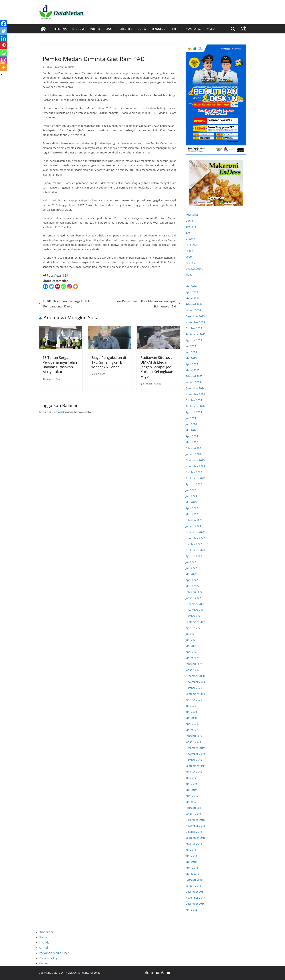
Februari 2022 (194, 592)
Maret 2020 (192, 730)
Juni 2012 (191, 910)
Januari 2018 (193, 886)
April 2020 (192, 724)
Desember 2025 (195, 316)
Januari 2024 (193, 454)
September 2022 (196, 550)
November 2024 (195, 394)
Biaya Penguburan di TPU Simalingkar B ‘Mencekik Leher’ (109, 362)
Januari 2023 (193, 526)
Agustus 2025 (194, 340)
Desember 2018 (195, 820)
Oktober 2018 (194, 832)
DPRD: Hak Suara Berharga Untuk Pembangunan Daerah (64, 304)
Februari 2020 (194, 736)
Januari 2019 (193, 814)
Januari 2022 (193, 598)
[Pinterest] (58, 286)
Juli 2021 (191, 634)
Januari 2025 (193, 382)
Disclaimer (46, 932)
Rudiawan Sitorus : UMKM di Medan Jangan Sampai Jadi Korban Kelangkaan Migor (157, 367)
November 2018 (195, 826)
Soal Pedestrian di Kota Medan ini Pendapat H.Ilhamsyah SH (148, 304)
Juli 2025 (191, 346)
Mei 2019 (191, 790)
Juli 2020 (191, 706)
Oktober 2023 (194, 472)
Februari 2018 (194, 880)
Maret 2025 (192, 370)
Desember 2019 (195, 748)
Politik (95, 29)
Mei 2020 (191, 718)
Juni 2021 (191, 640)
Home (43, 937)
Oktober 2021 (194, 616)
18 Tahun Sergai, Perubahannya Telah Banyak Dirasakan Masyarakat (60, 365)
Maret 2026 (192, 298)
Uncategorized (194, 269)
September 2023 (196, 478)
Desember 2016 (195, 904)
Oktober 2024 (194, 400)
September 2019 (196, 766)
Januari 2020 (193, 742)
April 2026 (192, 292)
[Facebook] (46, 286)
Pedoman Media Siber (54, 953)
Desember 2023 (195, 460)
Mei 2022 (191, 574)
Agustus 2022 (194, 556)
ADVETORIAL (193, 29)
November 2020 (195, 682)
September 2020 (196, 694)
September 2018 (196, 838)
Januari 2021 (193, 670)
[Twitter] (52, 286)
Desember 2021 (195, 604)
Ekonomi (78, 29)
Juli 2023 (191, 490)
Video (211, 29)
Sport (110, 29)
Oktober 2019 (194, 760)
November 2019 (195, 754)
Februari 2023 (194, 520)
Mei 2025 (191, 358)
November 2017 (195, 898)
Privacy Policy (48, 958)
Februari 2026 (194, 304)
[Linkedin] (4, 38)
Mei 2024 (191, 430)
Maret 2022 (192, 586)
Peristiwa (60, 29)
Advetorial (192, 215)
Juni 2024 (191, 424)
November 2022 (195, 538)
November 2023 (195, 466)
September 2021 (196, 622)
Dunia (142, 29)
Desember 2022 (195, 532)
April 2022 (192, 580)
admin (71, 67)
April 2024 (192, 436)
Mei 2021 (191, 646)
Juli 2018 (191, 850)
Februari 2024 (194, 448)
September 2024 (196, 406)
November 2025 (195, 322)
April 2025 (192, 364)
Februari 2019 (194, 808)
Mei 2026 (191, 286)
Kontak (44, 948)
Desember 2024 (195, 388)
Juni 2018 (191, 856)
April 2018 (192, 868)
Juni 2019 (191, 784)
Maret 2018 (192, 874)
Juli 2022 (191, 562)
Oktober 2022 (194, 544)
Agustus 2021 (194, 628)
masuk (60, 412)
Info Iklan (45, 942)
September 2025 (196, 334)
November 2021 (195, 610)
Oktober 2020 (194, 688)
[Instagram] (70, 286)
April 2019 (192, 796)
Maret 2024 (192, 442)
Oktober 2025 (194, 328)
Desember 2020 (195, 676)
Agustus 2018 (194, 844)
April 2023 (192, 508)
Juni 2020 (191, 712)
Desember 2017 (195, 892)
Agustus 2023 (194, 484)
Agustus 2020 (194, 700)
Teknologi (159, 29)
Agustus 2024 (194, 412)
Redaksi (44, 963)
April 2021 (192, 652)
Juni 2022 (191, 568)
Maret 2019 (192, 802)
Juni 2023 (191, 496)
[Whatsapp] (64, 286)
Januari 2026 (193, 310)
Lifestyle (126, 29)
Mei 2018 (191, 862)
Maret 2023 (192, 514)
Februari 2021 (194, 664)
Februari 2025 (194, 376)
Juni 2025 (191, 352)
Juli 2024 (191, 418)
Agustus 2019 (194, 772)
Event (176, 29)
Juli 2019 (191, 778)
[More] (76, 286)
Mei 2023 (191, 502)
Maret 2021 (192, 658)
